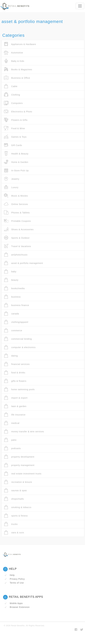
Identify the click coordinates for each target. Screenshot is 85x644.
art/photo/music (16, 255)
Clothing (12, 95)
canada (11, 314)
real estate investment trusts (23, 474)
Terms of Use (14, 583)
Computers (13, 103)
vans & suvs (14, 532)
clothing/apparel (16, 322)
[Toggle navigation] (80, 6)
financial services (17, 364)
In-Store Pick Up (16, 170)
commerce (13, 330)
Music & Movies (16, 196)
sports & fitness (16, 516)
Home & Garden (16, 162)
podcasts (12, 448)
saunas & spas (15, 490)
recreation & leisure (18, 482)
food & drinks (15, 373)
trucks (11, 524)
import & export (16, 398)
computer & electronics (20, 347)
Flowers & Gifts (16, 120)
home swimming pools (19, 389)
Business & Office (17, 78)
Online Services (16, 204)
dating (11, 356)
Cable (11, 86)
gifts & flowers (15, 381)
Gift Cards (13, 145)
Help (10, 575)
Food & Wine (14, 128)
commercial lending (18, 339)
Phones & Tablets (17, 213)
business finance (17, 305)
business (12, 297)
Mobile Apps (14, 603)
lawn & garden (15, 406)
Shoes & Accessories (19, 229)
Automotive (13, 53)
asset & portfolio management (23, 263)
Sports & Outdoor (17, 238)
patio (10, 440)
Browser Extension (17, 607)
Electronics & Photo (18, 112)
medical (12, 423)
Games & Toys (15, 137)
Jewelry (12, 179)
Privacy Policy (15, 579)
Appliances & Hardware (20, 44)
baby (10, 271)
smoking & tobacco (18, 507)
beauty (11, 280)
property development (19, 457)
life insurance (15, 415)
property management (19, 465)
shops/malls (14, 499)
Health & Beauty (16, 154)
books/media (14, 288)
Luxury (11, 187)
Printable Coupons (17, 221)
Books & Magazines (18, 69)
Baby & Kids (14, 61)
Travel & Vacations (18, 246)
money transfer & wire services (24, 431)
